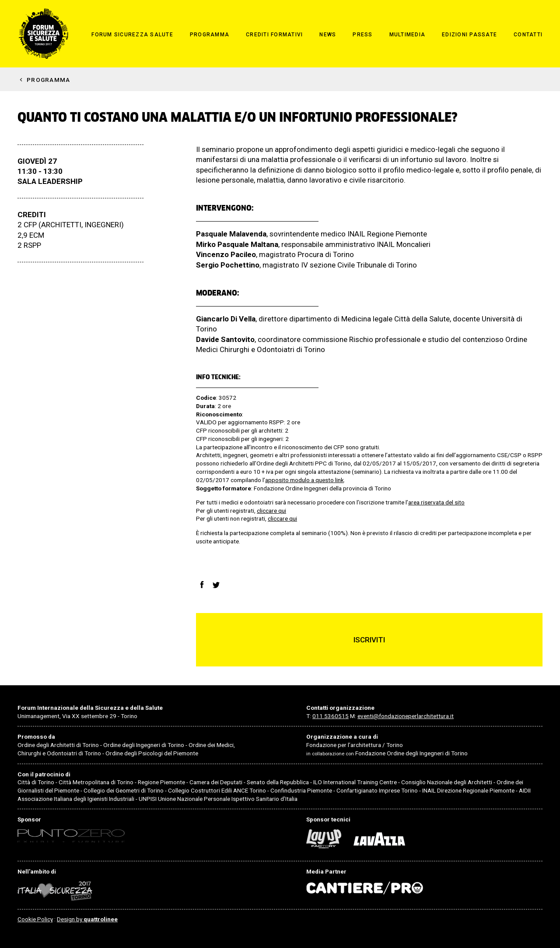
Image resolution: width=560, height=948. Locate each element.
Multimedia (408, 35)
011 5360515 (331, 716)
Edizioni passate (469, 35)
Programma (210, 35)
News (328, 35)
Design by (87, 919)
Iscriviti (369, 640)
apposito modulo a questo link (304, 480)
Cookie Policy (35, 919)
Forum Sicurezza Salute (132, 35)
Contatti (528, 35)
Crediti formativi (274, 35)
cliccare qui (271, 511)
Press (362, 35)
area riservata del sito (436, 502)
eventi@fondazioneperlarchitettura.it (406, 716)
